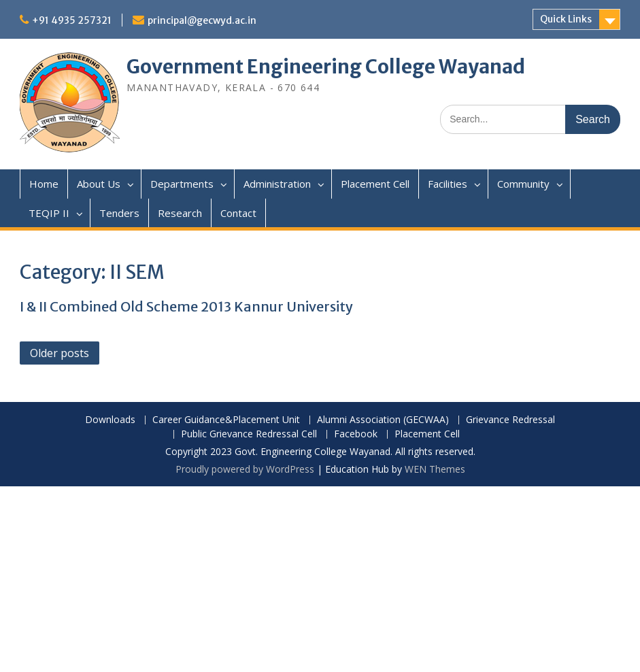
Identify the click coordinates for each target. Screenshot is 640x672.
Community (523, 184)
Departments (182, 184)
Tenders (119, 213)
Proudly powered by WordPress (245, 469)
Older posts (60, 353)
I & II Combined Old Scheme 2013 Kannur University (186, 306)
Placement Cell (375, 184)
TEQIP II (49, 213)
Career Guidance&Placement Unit (226, 420)
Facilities (448, 184)
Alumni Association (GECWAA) (383, 420)
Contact (238, 213)
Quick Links (566, 19)
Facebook (356, 434)
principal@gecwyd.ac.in (202, 20)
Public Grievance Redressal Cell (249, 434)
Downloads (110, 420)
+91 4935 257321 (72, 20)
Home (44, 184)
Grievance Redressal (510, 420)
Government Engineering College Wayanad (326, 67)
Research (180, 213)
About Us (99, 184)
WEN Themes (435, 469)
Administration (277, 184)
